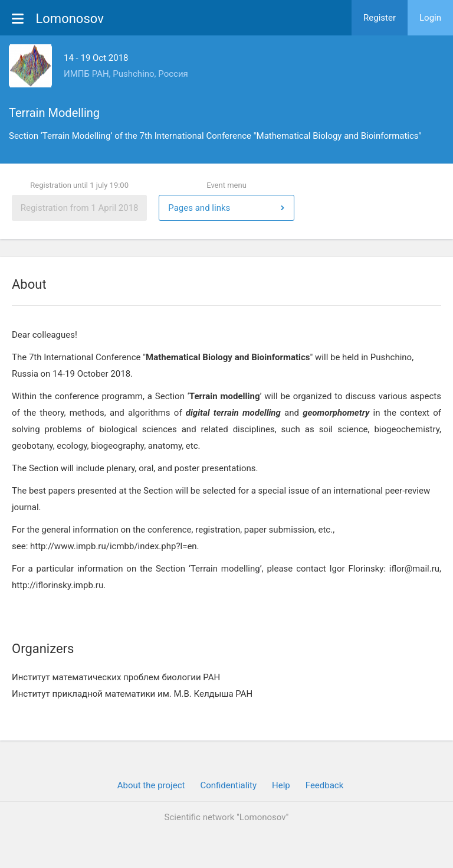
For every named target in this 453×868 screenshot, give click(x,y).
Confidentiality (228, 785)
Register (380, 18)
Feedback (325, 785)
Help (281, 785)
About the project (151, 785)
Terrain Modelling (54, 113)
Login (430, 18)
